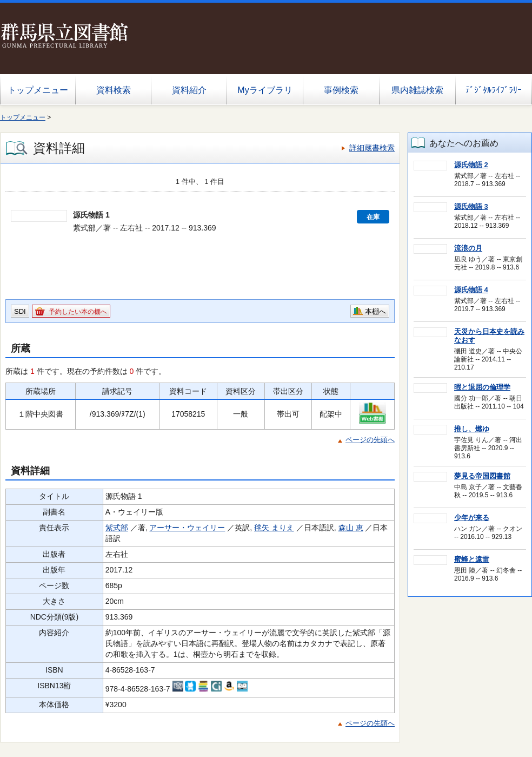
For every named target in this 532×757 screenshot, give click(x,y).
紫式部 (117, 528)
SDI (20, 311)
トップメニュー (38, 90)
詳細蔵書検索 (372, 148)
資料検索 (114, 90)
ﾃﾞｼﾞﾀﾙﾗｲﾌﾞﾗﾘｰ (494, 90)
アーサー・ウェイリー (187, 528)
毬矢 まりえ (274, 528)
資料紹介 (189, 90)
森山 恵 (351, 528)
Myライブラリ (265, 90)
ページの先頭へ (370, 440)
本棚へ (375, 311)
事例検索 (341, 90)
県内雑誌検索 (417, 90)
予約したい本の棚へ (78, 312)
